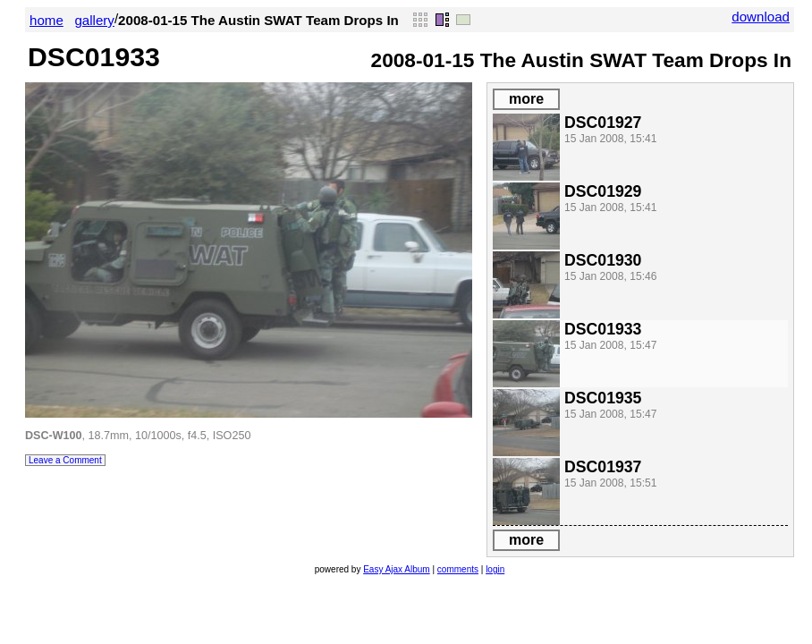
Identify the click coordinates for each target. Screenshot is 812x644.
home (47, 20)
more (526, 99)
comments (458, 569)
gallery (94, 20)
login (495, 569)
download (761, 17)
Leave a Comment (65, 460)
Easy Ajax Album (396, 569)
